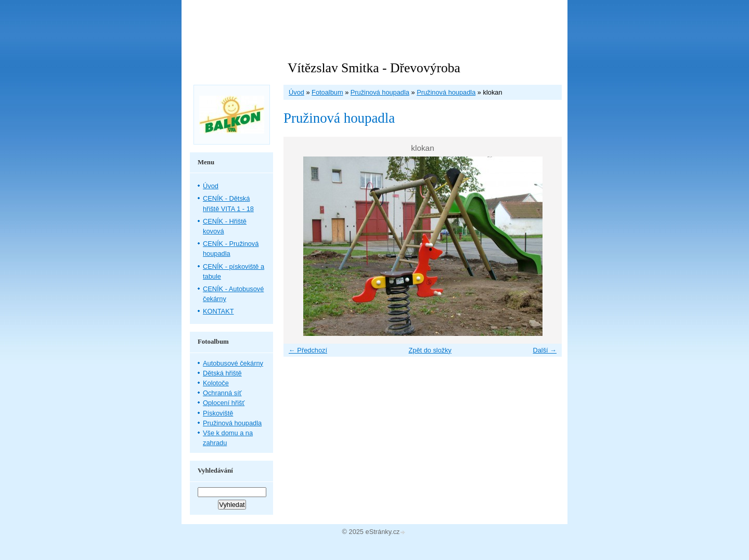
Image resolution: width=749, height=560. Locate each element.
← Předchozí (308, 350)
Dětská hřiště (222, 373)
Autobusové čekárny (233, 363)
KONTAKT (218, 311)
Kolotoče (216, 383)
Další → (545, 350)
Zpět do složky (430, 350)
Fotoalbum (327, 92)
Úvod (296, 92)
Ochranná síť (222, 393)
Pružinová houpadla (380, 92)
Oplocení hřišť (224, 403)
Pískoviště (218, 413)
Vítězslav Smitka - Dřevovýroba (374, 68)
